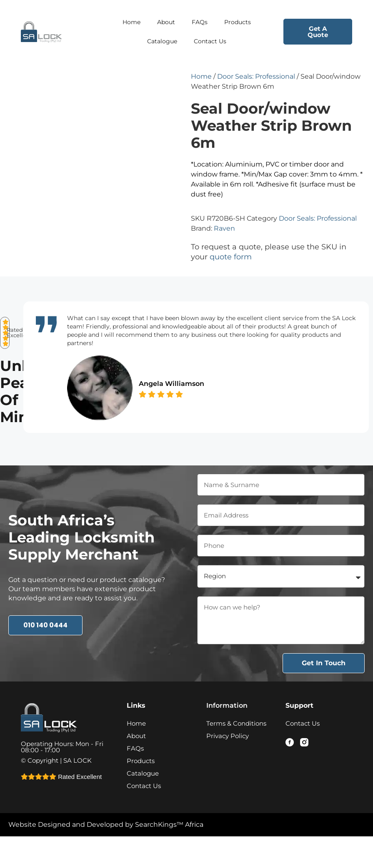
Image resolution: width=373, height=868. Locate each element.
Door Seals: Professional (256, 76)
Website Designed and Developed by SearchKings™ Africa (106, 848)
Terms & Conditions (236, 747)
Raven (224, 228)
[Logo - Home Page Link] (55, 32)
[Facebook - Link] (290, 766)
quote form (231, 257)
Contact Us (210, 41)
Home (131, 22)
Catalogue (162, 41)
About (166, 22)
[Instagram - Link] (304, 766)
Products (238, 22)
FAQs (200, 22)
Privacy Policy (228, 759)
